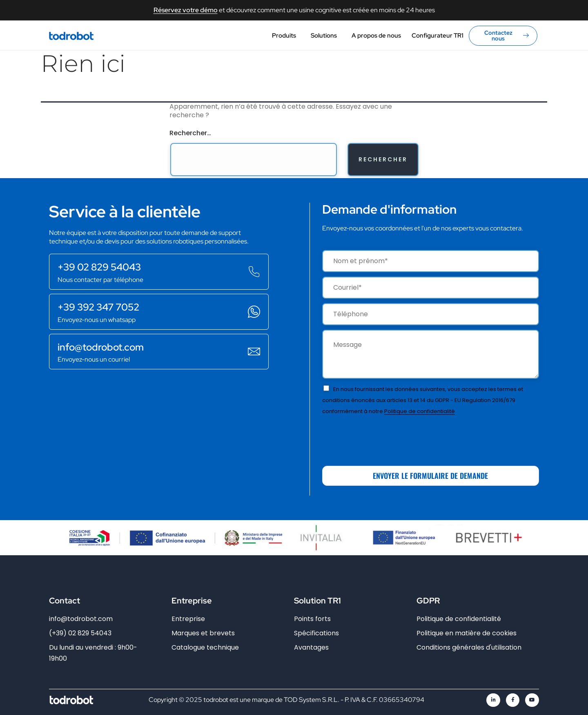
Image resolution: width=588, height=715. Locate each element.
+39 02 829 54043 (99, 267)
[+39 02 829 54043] (254, 272)
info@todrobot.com (101, 347)
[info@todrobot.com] (254, 351)
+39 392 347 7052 (98, 307)
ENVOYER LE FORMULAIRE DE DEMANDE (430, 476)
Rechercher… (190, 133)
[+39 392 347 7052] (254, 312)
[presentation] (384, 438)
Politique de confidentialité (420, 411)
